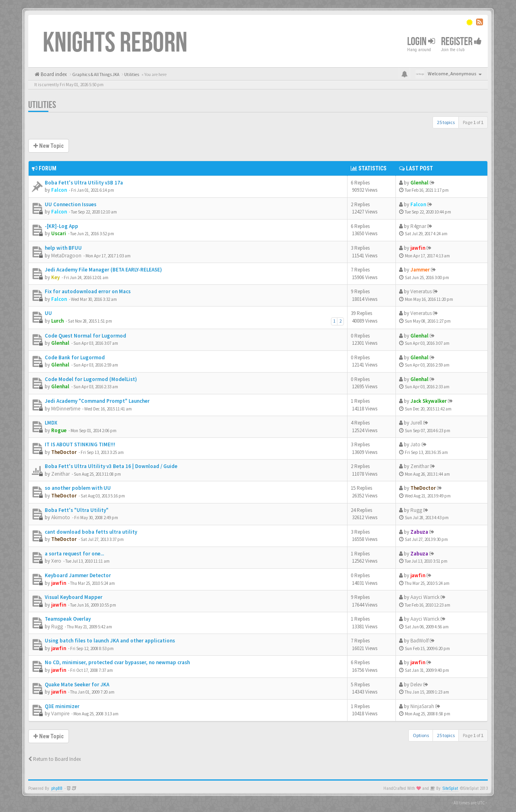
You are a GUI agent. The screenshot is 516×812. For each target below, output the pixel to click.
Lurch (57, 321)
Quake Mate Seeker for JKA (77, 685)
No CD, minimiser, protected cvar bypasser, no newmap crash (117, 662)
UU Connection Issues (71, 204)
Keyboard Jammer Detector (78, 575)
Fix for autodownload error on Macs (88, 291)
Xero (56, 561)
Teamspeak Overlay (68, 619)
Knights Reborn (115, 43)
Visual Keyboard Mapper (74, 597)
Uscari (59, 233)
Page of (473, 122)
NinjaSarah (422, 706)
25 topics (446, 122)
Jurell (416, 423)
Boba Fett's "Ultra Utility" (77, 510)
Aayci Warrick (425, 597)
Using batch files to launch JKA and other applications (110, 641)
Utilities (42, 105)
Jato (415, 444)
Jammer (420, 270)
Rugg (416, 510)
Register (461, 42)
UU (48, 313)
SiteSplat (450, 788)
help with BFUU (63, 248)
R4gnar (418, 226)
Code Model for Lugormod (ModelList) (91, 379)
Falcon (59, 190)
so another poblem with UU (78, 488)
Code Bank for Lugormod (75, 357)
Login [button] (421, 42)
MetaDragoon (66, 256)
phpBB (57, 788)
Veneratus (421, 291)
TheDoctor (64, 452)
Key (55, 277)
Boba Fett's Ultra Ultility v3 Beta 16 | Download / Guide (111, 466)
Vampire (60, 714)
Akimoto (61, 517)
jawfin (418, 248)
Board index (53, 74)
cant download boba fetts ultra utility (91, 532)
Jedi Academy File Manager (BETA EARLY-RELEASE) (103, 270)
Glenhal (419, 183)
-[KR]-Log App (61, 226)
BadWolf (419, 641)
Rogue (59, 430)
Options (421, 735)
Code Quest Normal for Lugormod (85, 336)
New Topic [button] (49, 146)
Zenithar (60, 474)
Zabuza (419, 532)
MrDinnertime (66, 409)
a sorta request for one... (74, 554)
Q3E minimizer (62, 706)
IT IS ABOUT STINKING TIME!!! (80, 444)
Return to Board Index (55, 759)
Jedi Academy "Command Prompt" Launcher (97, 401)
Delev (416, 685)
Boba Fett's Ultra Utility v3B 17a (84, 183)
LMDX (51, 423)
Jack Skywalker (429, 401)
